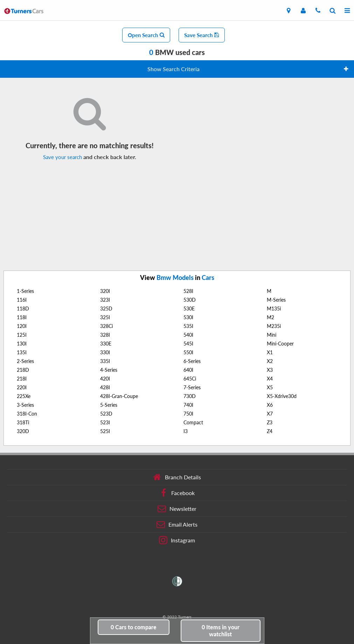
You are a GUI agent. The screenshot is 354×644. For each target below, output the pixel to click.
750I (188, 414)
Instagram (177, 540)
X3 (270, 370)
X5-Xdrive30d (282, 396)
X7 (270, 414)
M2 (270, 317)
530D (190, 300)
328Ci (106, 326)
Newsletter (177, 509)
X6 (270, 405)
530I (188, 317)
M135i (274, 309)
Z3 (270, 422)
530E (189, 309)
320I (105, 291)
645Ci (190, 379)
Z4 (270, 431)
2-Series (25, 361)
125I (22, 335)
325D (106, 309)
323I (105, 300)
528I (188, 291)
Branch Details (177, 477)
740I (188, 405)
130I (22, 344)
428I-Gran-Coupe (119, 396)
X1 (270, 352)
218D (23, 370)
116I (22, 300)
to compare (134, 627)
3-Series (25, 405)
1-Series (25, 291)
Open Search (146, 35)
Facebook (177, 493)
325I (105, 317)
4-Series (109, 370)
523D (106, 414)
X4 (270, 379)
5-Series (109, 405)
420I (105, 379)
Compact (193, 422)
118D (23, 309)
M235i (274, 326)
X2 (270, 361)
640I (188, 370)
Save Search (202, 35)
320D (23, 431)
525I (105, 431)
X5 (270, 387)
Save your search (63, 157)
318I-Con (27, 414)
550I (188, 352)
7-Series (192, 387)
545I (188, 344)
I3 (186, 431)
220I (22, 387)
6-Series (192, 361)
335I (105, 361)
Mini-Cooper (280, 344)
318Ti (23, 422)
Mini (272, 335)
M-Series (276, 300)
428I (105, 387)
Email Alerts (177, 525)
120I (22, 326)
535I (188, 326)
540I (188, 335)
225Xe (24, 396)
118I (22, 317)
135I (22, 352)
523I (105, 422)
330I (105, 352)
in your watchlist (221, 631)
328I (105, 335)
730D (190, 396)
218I (22, 379)
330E (106, 344)
